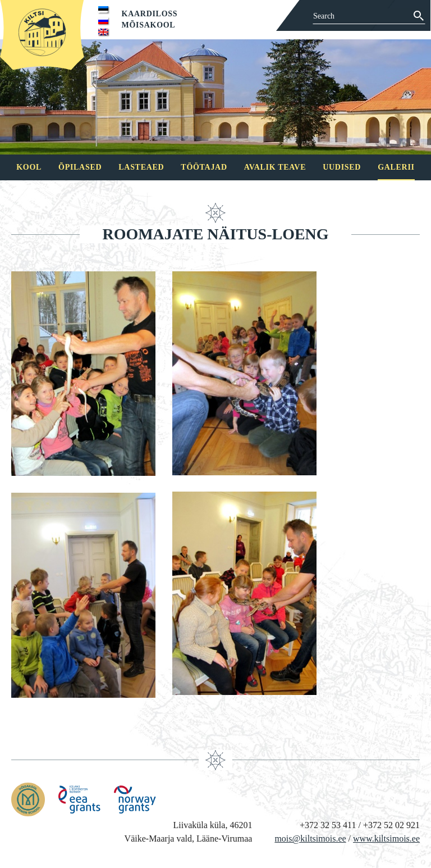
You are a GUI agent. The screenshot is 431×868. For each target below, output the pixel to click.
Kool (29, 167)
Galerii (396, 167)
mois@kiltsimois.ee (310, 839)
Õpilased (80, 167)
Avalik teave (275, 167)
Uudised (342, 167)
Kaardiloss (150, 14)
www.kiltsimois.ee (386, 839)
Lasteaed (141, 167)
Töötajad (204, 167)
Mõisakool (149, 25)
